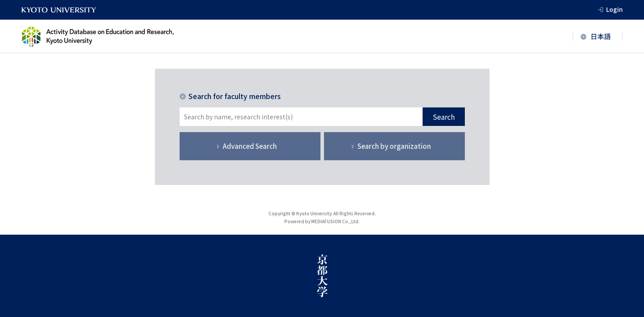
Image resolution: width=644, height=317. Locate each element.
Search (444, 117)
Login (615, 9)
